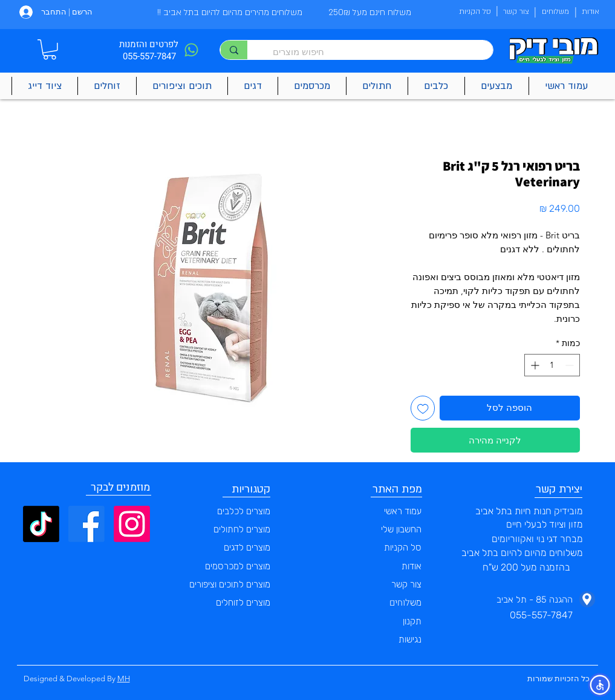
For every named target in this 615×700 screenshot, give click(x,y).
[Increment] (534, 365)
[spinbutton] (552, 365)
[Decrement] (571, 365)
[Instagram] (132, 524)
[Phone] (192, 50)
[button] (50, 50)
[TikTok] (41, 524)
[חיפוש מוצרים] (376, 52)
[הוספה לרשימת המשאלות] (423, 408)
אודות (412, 566)
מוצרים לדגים (247, 548)
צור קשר (406, 584)
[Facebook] (86, 524)
